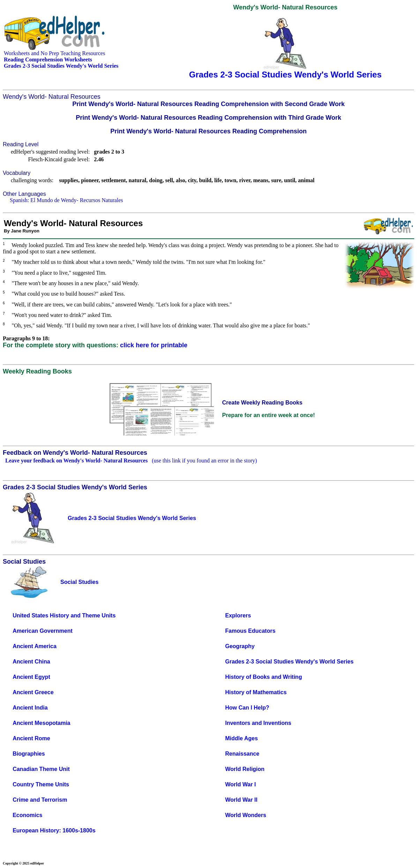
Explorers (238, 615)
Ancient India (30, 708)
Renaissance (242, 754)
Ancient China (31, 662)
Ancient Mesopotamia (41, 723)
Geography (240, 646)
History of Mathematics (256, 692)
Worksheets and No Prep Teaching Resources (54, 53)
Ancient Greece (33, 692)
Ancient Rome (31, 738)
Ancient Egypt (31, 677)
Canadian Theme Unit (41, 769)
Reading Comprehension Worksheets (48, 60)
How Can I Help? (247, 708)
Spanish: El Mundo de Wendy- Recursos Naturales (66, 200)
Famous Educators (250, 631)
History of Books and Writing (263, 677)
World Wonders (246, 815)
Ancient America (35, 646)
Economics (27, 815)
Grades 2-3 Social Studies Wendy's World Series (289, 662)
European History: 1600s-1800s (54, 830)
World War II (241, 800)
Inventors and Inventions (258, 723)
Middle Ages (241, 738)
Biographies (29, 754)
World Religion (245, 769)
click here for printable (154, 345)
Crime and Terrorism (40, 800)
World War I (240, 784)
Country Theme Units (41, 784)
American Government (43, 631)
